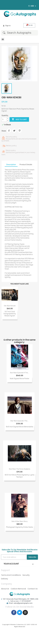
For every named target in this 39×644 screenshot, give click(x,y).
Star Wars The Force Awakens (20, 469)
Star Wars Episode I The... (19, 421)
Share (9, 131)
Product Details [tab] (26, 164)
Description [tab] (11, 164)
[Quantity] (4, 119)
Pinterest (20, 131)
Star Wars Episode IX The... (20, 373)
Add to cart (19, 119)
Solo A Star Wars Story (20, 521)
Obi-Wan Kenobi (10, 306)
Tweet (14, 131)
